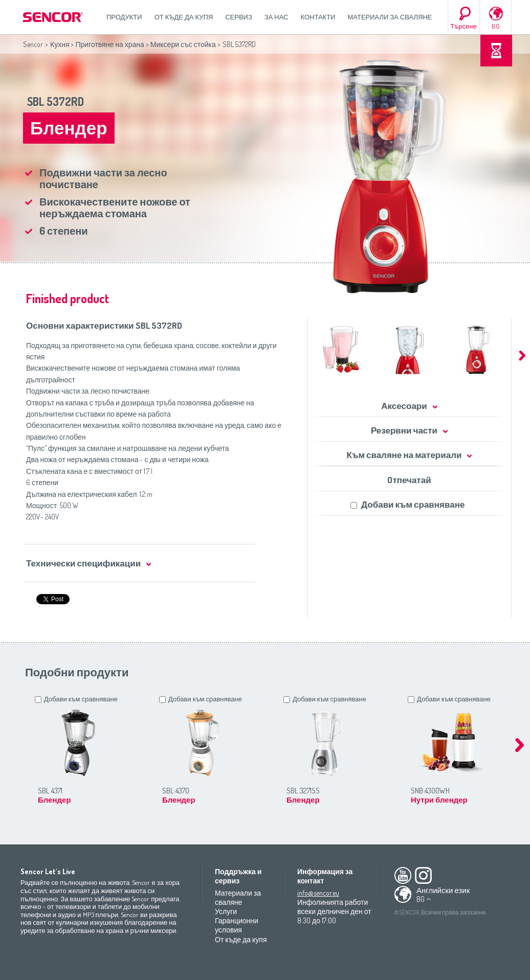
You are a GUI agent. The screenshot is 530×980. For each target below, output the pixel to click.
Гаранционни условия (237, 925)
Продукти (124, 17)
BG (496, 26)
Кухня (60, 44)
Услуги (226, 911)
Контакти (318, 17)
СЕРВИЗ (239, 17)
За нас (277, 17)
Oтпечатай (409, 480)
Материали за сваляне (390, 17)
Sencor (33, 44)
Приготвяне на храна (109, 44)
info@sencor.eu (318, 893)
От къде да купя (184, 17)
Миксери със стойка (183, 44)
